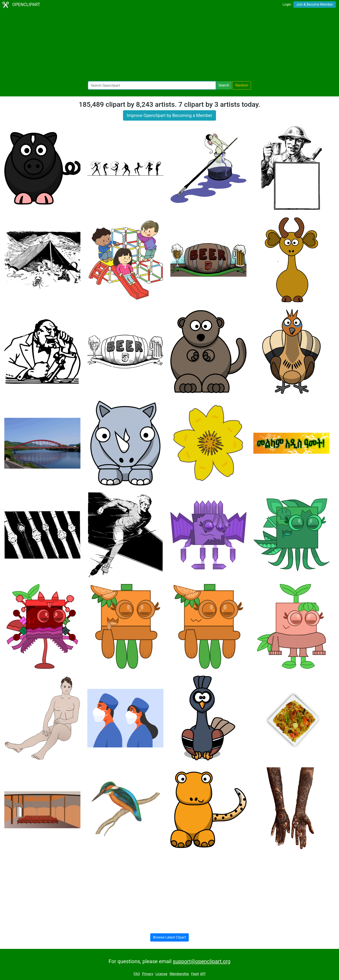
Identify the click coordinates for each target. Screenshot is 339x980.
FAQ (137, 974)
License (161, 974)
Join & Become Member (315, 4)
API (203, 974)
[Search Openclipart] (152, 85)
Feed (195, 974)
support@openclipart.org (201, 961)
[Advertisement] (169, 45)
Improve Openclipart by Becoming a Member (169, 115)
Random (242, 85)
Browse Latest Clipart (170, 937)
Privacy (148, 974)
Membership (179, 974)
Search (224, 85)
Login (287, 4)
